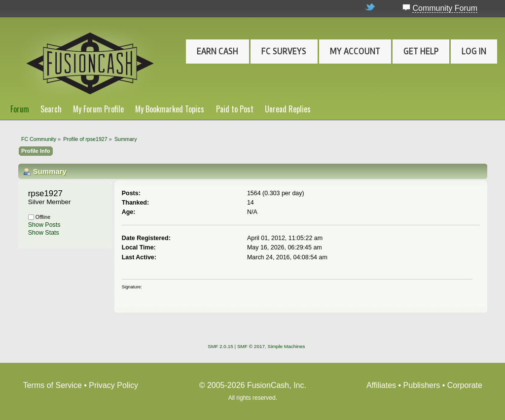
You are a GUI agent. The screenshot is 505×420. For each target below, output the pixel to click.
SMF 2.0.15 (220, 346)
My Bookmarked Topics (170, 109)
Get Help (421, 51)
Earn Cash (217, 51)
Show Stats (44, 233)
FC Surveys (284, 51)
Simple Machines (287, 346)
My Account (355, 51)
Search (51, 109)
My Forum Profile (98, 109)
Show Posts (44, 225)
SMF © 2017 (251, 346)
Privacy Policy (113, 385)
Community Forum (445, 8)
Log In (474, 51)
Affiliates (381, 385)
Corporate (465, 385)
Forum (20, 109)
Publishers (422, 385)
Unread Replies (288, 109)
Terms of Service (53, 385)
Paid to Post (235, 109)
